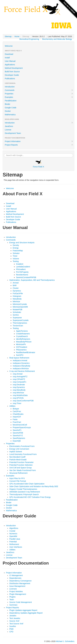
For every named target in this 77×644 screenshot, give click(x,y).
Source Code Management (21, 602)
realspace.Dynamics (21, 363)
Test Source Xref (16, 624)
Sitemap (8, 36)
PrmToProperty (22, 272)
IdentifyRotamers (23, 339)
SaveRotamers (19, 438)
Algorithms (14, 528)
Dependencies (15, 578)
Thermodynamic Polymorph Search (24, 494)
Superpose (17, 318)
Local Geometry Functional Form (23, 454)
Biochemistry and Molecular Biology (57, 39)
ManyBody (17, 299)
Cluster (16, 288)
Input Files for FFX (17, 478)
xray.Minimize (18, 393)
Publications (10, 79)
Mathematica (10, 115)
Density (16, 245)
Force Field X (38, 164)
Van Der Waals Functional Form (23, 470)
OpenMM (13, 536)
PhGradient (21, 269)
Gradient (20, 264)
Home (17, 36)
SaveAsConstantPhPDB (26, 277)
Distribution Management (20, 583)
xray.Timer (17, 403)
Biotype (16, 409)
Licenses (13, 589)
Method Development (14, 68)
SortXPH (20, 355)
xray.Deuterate (19, 385)
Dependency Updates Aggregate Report (26, 613)
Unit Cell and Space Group (21, 468)
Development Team (13, 133)
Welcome (9, 46)
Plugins (12, 597)
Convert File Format (18, 481)
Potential (13, 542)
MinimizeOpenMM (20, 307)
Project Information (39, 141)
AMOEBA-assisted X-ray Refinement (25, 492)
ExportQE (17, 441)
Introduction (10, 87)
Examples (39, 97)
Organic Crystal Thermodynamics (23, 489)
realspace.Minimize (21, 368)
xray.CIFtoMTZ (19, 379)
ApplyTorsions (22, 331)
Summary (13, 605)
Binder (7, 104)
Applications (10, 65)
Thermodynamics (20, 323)
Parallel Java (15, 539)
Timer (15, 256)
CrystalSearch (22, 336)
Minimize (16, 301)
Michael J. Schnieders (65, 641)
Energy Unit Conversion (19, 449)
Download (9, 54)
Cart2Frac (17, 411)
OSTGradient (22, 347)
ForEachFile (18, 293)
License (8, 130)
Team (12, 600)
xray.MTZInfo (18, 398)
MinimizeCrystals (20, 304)
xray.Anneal (18, 374)
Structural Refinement (18, 473)
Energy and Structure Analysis (22, 243)
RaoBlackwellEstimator (26, 352)
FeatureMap (18, 251)
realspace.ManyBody (21, 366)
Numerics (13, 534)
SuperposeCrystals (21, 320)
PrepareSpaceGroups (22, 427)
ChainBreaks (18, 414)
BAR (15, 285)
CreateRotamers (23, 334)
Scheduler (17, 312)
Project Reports (39, 145)
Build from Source (12, 72)
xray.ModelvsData (20, 395)
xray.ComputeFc (20, 382)
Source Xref (14, 621)
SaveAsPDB (18, 433)
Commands (39, 90)
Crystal (12, 531)
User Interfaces (16, 547)
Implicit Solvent (16, 452)
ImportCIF (17, 417)
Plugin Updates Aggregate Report (23, 610)
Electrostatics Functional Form (22, 446)
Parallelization (11, 101)
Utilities (12, 406)
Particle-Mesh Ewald (18, 460)
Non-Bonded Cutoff (17, 457)
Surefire (13, 626)
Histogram (17, 296)
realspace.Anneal (20, 360)
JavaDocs (9, 126)
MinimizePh (21, 344)
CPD (11, 632)
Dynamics (17, 291)
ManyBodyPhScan (24, 342)
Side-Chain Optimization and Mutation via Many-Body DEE (34, 486)
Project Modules (16, 591)
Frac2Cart (17, 422)
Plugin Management (18, 594)
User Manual (10, 61)
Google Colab (11, 108)
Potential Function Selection (21, 465)
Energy (16, 248)
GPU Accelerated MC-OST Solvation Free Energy (30, 497)
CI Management (16, 575)
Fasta (15, 419)
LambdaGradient (23, 267)
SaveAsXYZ (18, 435)
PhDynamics (21, 350)
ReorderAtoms (22, 275)
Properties (39, 94)
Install (7, 58)
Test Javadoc (15, 618)
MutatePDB (18, 310)
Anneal (16, 283)
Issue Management (17, 586)
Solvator (16, 253)
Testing (16, 261)
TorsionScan (18, 326)
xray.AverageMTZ (20, 377)
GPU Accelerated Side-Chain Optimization (27, 484)
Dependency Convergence (20, 581)
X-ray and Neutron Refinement (22, 371)
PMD (11, 629)
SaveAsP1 (17, 430)
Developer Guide (12, 75)
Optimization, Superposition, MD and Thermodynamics (32, 280)
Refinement (14, 544)
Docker (8, 111)
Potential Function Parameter (21, 462)
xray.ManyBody (19, 390)
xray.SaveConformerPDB (23, 401)
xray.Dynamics (19, 387)
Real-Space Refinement (19, 358)
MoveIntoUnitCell (20, 425)
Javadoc (13, 616)
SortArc (16, 315)
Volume (16, 259)
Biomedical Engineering (29, 39)
